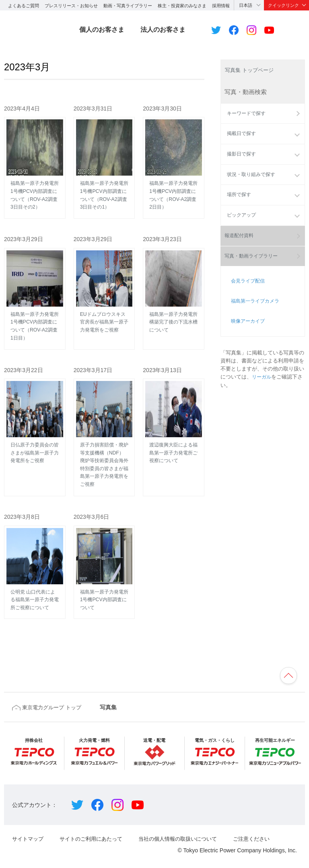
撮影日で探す (241, 160)
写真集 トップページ (253, 71)
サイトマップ (29, 828)
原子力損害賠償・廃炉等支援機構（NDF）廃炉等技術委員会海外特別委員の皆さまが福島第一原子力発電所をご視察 (104, 425)
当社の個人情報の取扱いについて (188, 828)
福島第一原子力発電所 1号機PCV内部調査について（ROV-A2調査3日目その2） (35, 163)
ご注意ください (266, 828)
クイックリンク (283, 5)
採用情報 (221, 6)
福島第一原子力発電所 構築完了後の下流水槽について (174, 286)
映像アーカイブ (245, 332)
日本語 (246, 5)
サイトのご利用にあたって (96, 828)
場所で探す (238, 201)
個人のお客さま (102, 30)
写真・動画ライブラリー (254, 287)
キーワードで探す (246, 119)
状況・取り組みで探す (251, 180)
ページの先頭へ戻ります (286, 661)
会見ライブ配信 (245, 310)
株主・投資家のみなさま (182, 6)
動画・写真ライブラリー (128, 6)
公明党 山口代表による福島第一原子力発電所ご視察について (35, 556)
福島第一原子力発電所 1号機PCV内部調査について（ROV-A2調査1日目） (35, 290)
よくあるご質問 (24, 6)
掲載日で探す (241, 139)
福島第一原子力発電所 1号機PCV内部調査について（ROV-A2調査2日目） (174, 163)
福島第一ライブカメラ (253, 321)
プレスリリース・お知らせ (71, 6)
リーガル (262, 382)
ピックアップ (241, 221)
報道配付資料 (241, 254)
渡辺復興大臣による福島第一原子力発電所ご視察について (174, 413)
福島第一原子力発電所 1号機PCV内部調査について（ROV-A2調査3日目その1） (104, 163)
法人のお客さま (163, 30)
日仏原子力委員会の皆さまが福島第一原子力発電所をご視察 (35, 413)
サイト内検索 (296, 30)
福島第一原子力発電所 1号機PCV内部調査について (104, 556)
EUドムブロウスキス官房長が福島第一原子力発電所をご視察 (104, 286)
